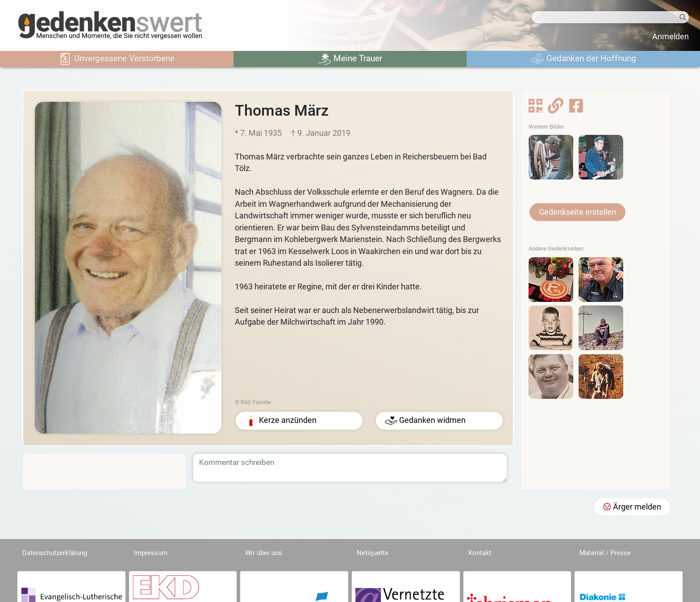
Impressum (151, 553)
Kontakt (480, 553)
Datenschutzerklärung (55, 553)
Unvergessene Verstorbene (117, 59)
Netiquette (373, 553)
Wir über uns (264, 553)
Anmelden (671, 37)
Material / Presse (605, 553)
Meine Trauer (350, 59)
